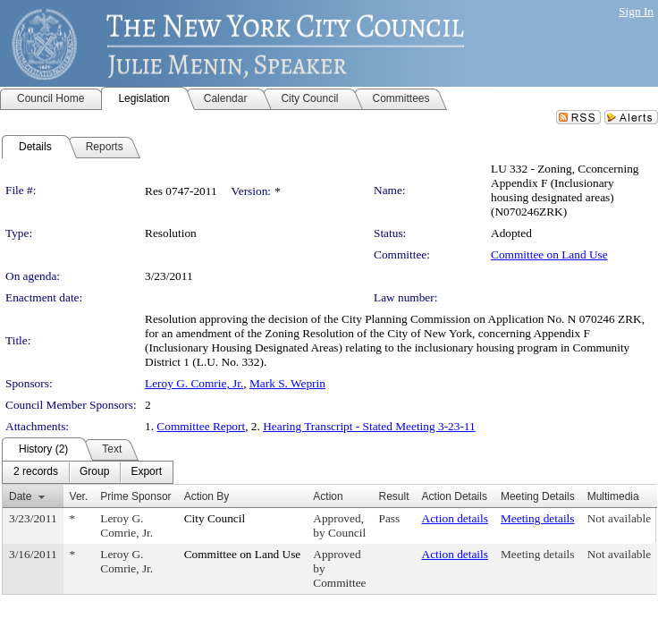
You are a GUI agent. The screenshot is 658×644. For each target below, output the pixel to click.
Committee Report (201, 426)
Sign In (636, 11)
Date (20, 496)
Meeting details (538, 518)
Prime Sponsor (135, 496)
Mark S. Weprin (287, 383)
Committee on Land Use (549, 254)
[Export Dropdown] (146, 472)
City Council (215, 518)
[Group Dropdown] (94, 472)
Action (328, 496)
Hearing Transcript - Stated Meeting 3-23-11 (369, 426)
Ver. (79, 496)
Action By (207, 496)
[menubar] (88, 472)
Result (394, 496)
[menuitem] (36, 472)
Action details (455, 518)
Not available (619, 518)
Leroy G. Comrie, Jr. (194, 383)
